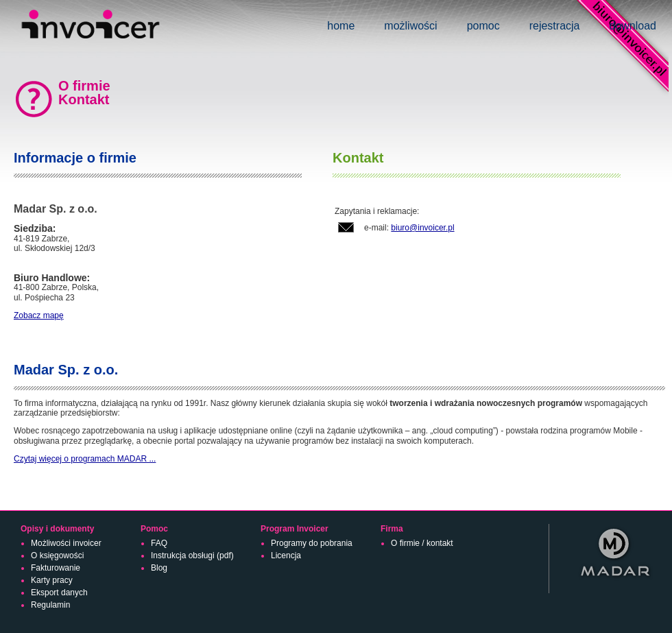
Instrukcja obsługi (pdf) (192, 556)
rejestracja (555, 26)
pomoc (483, 26)
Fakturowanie (56, 568)
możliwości (410, 26)
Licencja (286, 556)
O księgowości (57, 556)
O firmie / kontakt (422, 543)
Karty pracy (52, 580)
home (341, 26)
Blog (159, 568)
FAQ (159, 543)
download (633, 26)
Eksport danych (59, 593)
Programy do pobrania (312, 543)
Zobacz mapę (39, 315)
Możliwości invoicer (66, 543)
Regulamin (50, 605)
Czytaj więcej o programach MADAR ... (85, 459)
